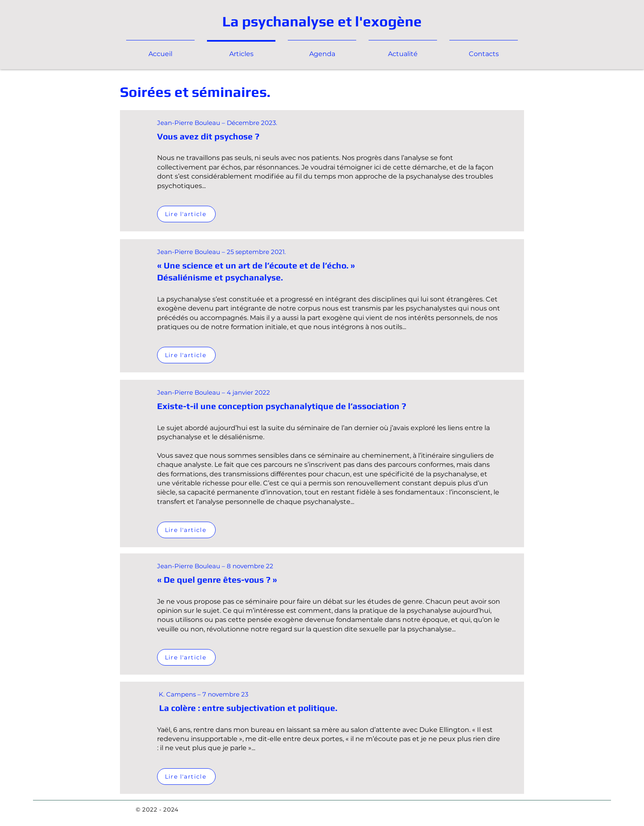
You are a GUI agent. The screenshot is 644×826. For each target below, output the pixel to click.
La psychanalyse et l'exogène (322, 21)
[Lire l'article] (186, 214)
